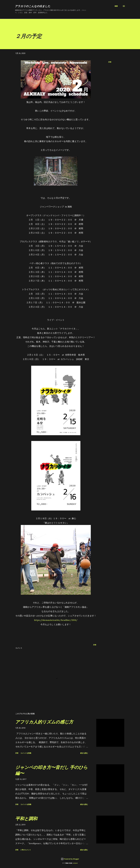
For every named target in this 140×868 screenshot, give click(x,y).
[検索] (116, 6)
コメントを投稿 (26, 753)
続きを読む (84, 753)
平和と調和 (26, 818)
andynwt (75, 863)
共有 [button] (110, 62)
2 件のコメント (26, 850)
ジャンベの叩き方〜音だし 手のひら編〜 (51, 770)
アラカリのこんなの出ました (33, 6)
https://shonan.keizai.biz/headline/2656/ (56, 620)
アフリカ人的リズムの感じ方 (44, 722)
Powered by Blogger (70, 859)
